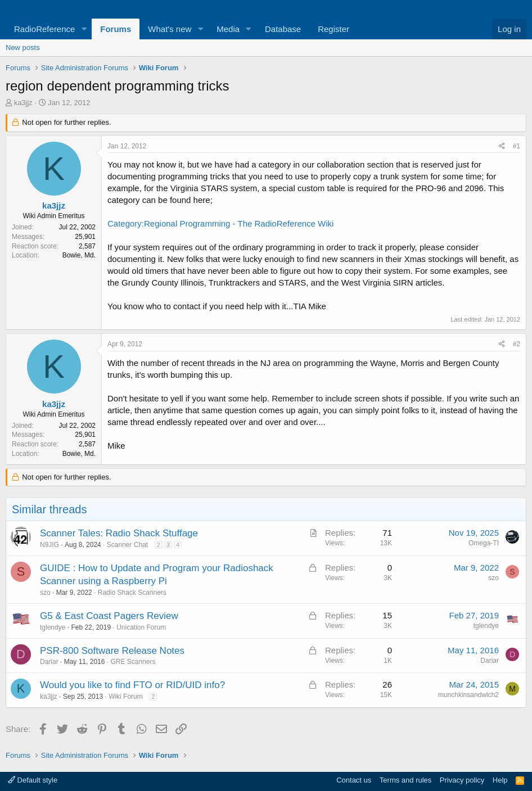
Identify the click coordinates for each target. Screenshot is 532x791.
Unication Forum (141, 627)
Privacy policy (462, 780)
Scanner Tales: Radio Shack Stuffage (119, 533)
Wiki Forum (126, 697)
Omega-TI (484, 543)
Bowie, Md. (79, 255)
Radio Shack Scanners (132, 593)
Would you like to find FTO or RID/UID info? (132, 685)
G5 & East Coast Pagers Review (109, 616)
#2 (517, 344)
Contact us (354, 780)
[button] (84, 29)
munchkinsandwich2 (468, 695)
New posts (23, 48)
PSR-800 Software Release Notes (112, 651)
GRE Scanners (133, 662)
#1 (517, 146)
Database (283, 29)
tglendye (53, 627)
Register (333, 29)
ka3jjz (23, 103)
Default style (33, 780)
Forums (116, 29)
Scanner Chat (127, 545)
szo (45, 593)
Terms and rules (405, 780)
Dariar (49, 662)
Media (228, 29)
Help (500, 780)
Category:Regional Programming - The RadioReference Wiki (220, 223)
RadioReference (44, 29)
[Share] (502, 146)
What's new (170, 29)
